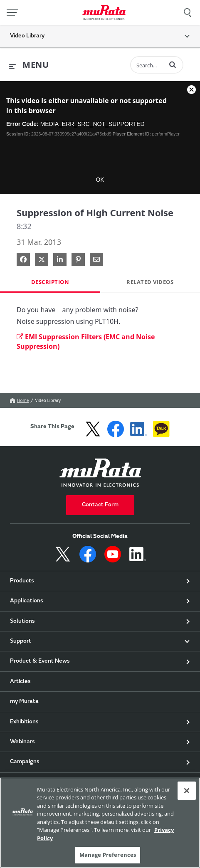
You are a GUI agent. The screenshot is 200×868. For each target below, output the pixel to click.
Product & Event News (40, 661)
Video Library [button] (27, 36)
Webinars (22, 742)
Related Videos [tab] (150, 282)
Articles (20, 682)
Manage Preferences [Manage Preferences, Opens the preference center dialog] (108, 855)
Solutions (22, 621)
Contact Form (100, 505)
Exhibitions (24, 722)
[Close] (187, 791)
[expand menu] (29, 65)
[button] (173, 64)
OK (100, 180)
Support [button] (21, 641)
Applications (27, 601)
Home (19, 400)
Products (22, 581)
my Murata (24, 702)
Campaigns (25, 762)
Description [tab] (50, 282)
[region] (100, 823)
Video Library (48, 400)
